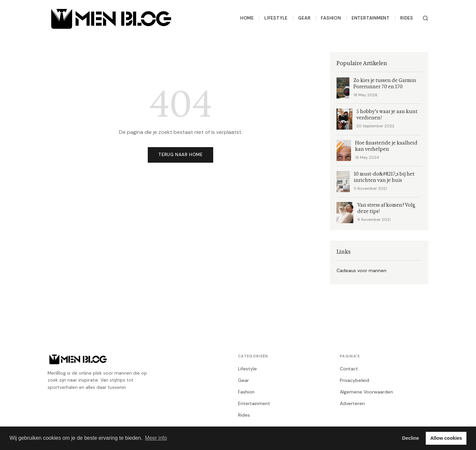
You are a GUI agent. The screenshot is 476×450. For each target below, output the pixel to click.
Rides (407, 18)
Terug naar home (180, 155)
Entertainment (371, 18)
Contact (349, 369)
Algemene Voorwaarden (366, 392)
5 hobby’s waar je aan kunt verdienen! (387, 115)
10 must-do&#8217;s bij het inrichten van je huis (384, 177)
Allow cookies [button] (446, 438)
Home (247, 18)
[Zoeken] (425, 18)
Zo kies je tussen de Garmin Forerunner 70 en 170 (385, 84)
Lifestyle (276, 18)
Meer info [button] (156, 438)
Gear (304, 18)
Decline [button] (410, 438)
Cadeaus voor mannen (361, 270)
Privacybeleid (355, 380)
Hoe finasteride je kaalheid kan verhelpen (386, 146)
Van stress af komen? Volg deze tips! (386, 208)
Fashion (331, 18)
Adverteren (352, 403)
